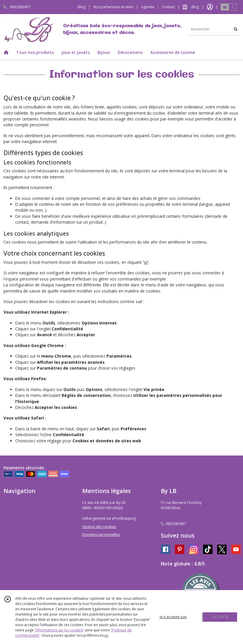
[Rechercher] (236, 29)
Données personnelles (101, 535)
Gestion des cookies (99, 527)
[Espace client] (210, 7)
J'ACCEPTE (220, 617)
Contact (168, 7)
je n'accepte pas (173, 617)
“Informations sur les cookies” (59, 630)
